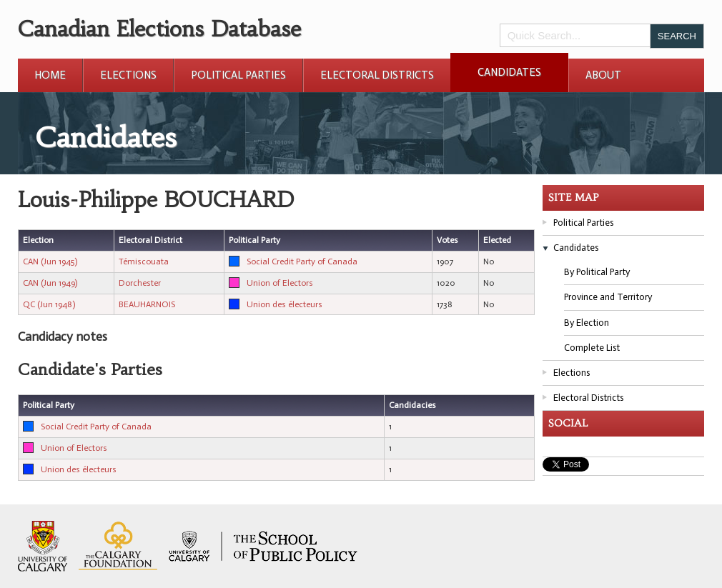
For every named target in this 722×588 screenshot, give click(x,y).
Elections (128, 75)
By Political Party (597, 272)
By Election (587, 323)
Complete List (592, 348)
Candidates (509, 72)
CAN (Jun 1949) (50, 283)
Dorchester (140, 283)
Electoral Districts (377, 75)
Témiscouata (144, 261)
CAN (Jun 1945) (50, 261)
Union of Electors (280, 283)
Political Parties (238, 75)
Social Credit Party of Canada (302, 261)
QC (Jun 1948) (49, 304)
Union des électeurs (285, 304)
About (603, 75)
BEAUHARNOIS (147, 304)
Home (50, 75)
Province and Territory (608, 297)
